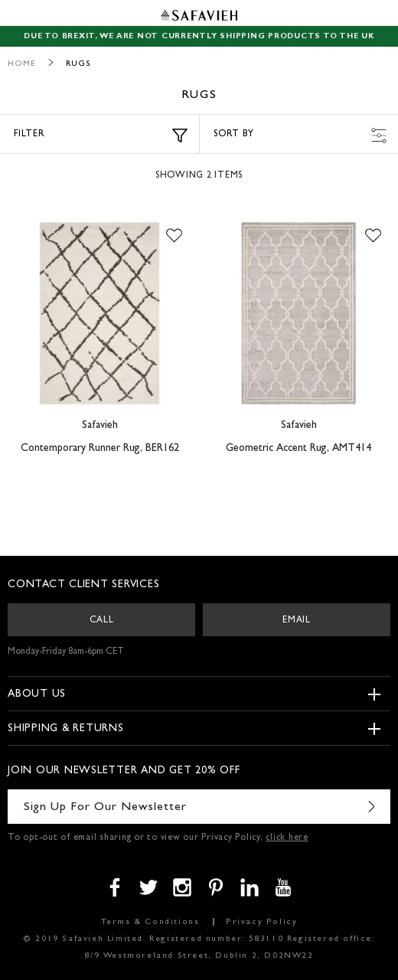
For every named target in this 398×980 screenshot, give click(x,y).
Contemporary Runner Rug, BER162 (100, 449)
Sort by (300, 136)
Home (22, 64)
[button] (174, 237)
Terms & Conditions (150, 922)
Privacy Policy (261, 922)
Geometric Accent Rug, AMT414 (298, 449)
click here (287, 838)
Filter (101, 136)
